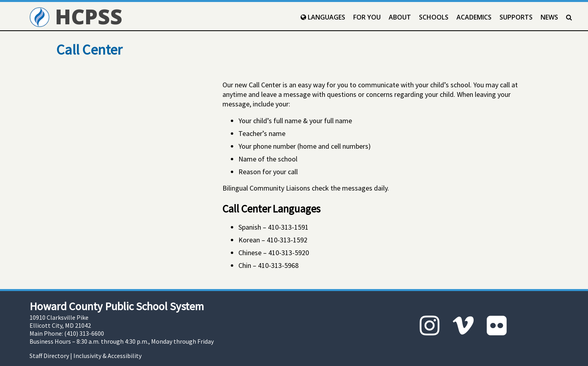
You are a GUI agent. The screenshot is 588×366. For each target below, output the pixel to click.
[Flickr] (497, 326)
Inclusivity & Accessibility (107, 356)
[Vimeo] (463, 326)
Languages (323, 17)
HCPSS (76, 16)
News (549, 17)
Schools (434, 17)
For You (367, 17)
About (400, 17)
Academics (474, 17)
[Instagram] (430, 326)
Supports (516, 17)
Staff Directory (49, 356)
